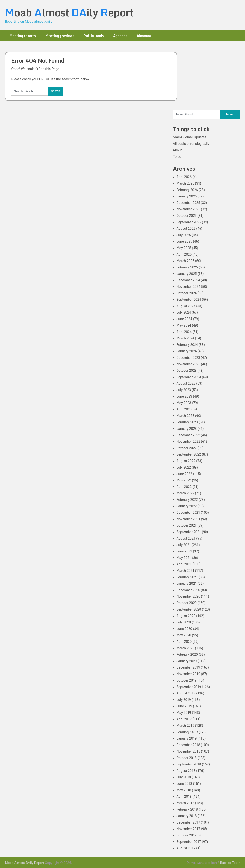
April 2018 (184, 797)
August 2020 (186, 616)
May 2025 (184, 248)
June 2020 (184, 629)
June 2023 (184, 396)
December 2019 (188, 667)
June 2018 (184, 784)
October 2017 (187, 835)
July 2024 (184, 312)
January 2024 (187, 351)
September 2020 (189, 609)
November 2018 (188, 751)
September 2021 (189, 532)
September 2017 (189, 842)
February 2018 (187, 809)
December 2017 (188, 822)
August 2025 (186, 229)
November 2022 (188, 442)
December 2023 (188, 358)
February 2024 (187, 345)
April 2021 (184, 564)
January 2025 (187, 274)
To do (177, 157)
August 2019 (186, 693)
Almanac (144, 36)
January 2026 (187, 196)
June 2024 (184, 319)
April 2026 (184, 177)
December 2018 (188, 745)
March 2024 (185, 338)
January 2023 (187, 429)
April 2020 (184, 642)
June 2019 (184, 706)
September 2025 (189, 222)
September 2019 (189, 687)
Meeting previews (60, 36)
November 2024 (188, 287)
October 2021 (187, 525)
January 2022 (187, 506)
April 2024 (184, 332)
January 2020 (187, 661)
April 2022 (184, 487)
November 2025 (188, 209)
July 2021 (184, 545)
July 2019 (184, 700)
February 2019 (187, 732)
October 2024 (187, 293)
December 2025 (188, 203)
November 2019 (188, 674)
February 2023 (187, 422)
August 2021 (186, 538)
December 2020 (188, 590)
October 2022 (187, 448)
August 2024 (186, 306)
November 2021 (188, 519)
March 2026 (185, 183)
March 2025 (185, 261)
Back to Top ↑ (230, 863)
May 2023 (184, 403)
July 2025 (184, 235)
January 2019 (187, 738)
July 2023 (184, 390)
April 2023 (184, 409)
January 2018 (187, 816)
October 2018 (187, 758)
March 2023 (185, 416)
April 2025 (184, 254)
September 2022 (189, 454)
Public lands (94, 36)
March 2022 (185, 493)
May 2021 (184, 558)
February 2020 (187, 655)
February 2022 (187, 500)
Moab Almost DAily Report (24, 863)
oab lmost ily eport (69, 12)
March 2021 (185, 571)
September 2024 (189, 300)
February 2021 (187, 577)
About (177, 150)
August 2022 (186, 461)
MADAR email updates (190, 137)
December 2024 (188, 280)
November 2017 (188, 829)
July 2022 (184, 467)
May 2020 (184, 635)
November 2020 (188, 596)
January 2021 (187, 584)
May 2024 (184, 325)
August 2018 (186, 771)
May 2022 (184, 480)
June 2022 (184, 474)
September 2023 (189, 377)
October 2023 (187, 371)
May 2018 (184, 790)
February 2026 (187, 190)
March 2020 (185, 648)
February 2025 (187, 267)
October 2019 (187, 680)
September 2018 (189, 764)
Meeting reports (23, 36)
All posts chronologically (191, 144)
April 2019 (184, 719)
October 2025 (187, 216)
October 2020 (187, 603)
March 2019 (185, 726)
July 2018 (184, 777)
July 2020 (184, 622)
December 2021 (188, 513)
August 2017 (186, 848)
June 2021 (184, 551)
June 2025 (184, 241)
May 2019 (184, 713)
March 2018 (185, 803)
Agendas (120, 36)
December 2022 (188, 435)
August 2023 (186, 383)
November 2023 (188, 364)
